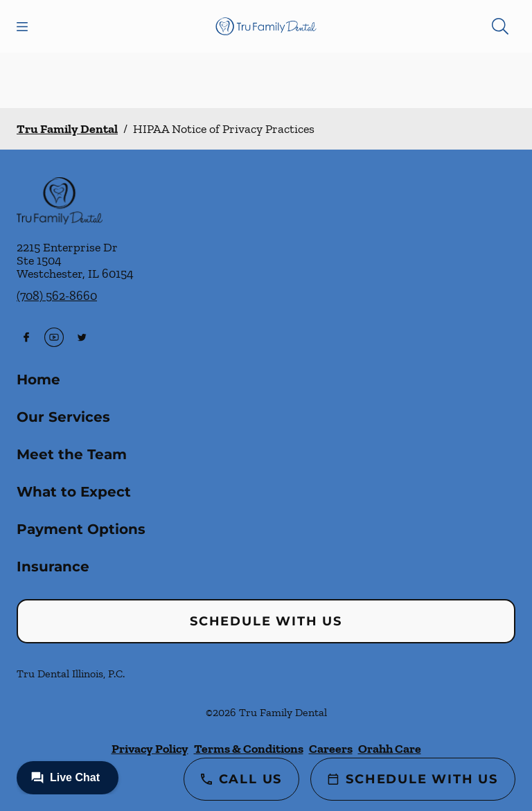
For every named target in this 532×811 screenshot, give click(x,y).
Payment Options (81, 529)
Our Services (63, 417)
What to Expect (74, 492)
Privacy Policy (150, 749)
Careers (331, 749)
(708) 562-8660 (57, 296)
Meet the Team (72, 454)
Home (38, 380)
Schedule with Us (266, 621)
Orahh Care (390, 749)
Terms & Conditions (249, 749)
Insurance (53, 567)
